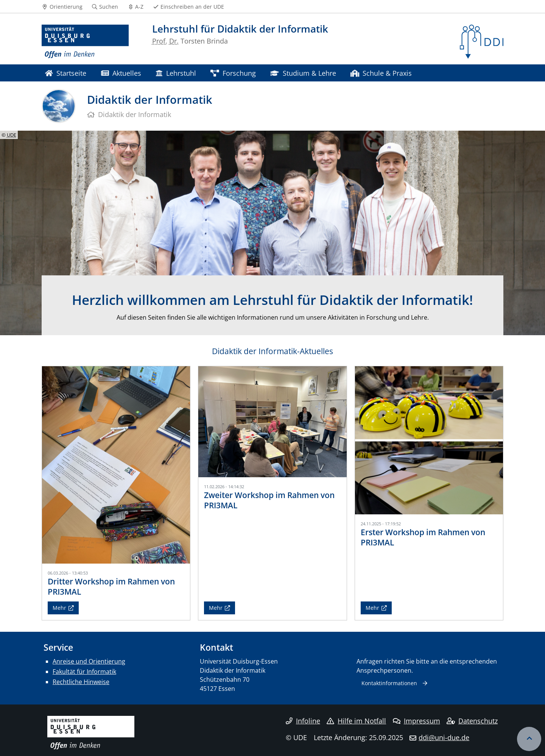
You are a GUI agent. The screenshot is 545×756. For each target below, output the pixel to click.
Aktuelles (121, 73)
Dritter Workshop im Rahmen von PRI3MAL (111, 587)
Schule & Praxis (381, 73)
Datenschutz (472, 721)
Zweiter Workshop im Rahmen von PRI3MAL (269, 500)
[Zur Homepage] (85, 42)
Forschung (233, 73)
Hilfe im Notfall (356, 721)
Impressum (417, 721)
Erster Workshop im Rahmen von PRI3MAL (423, 537)
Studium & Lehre (303, 73)
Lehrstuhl (176, 73)
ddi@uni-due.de (444, 737)
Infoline (303, 721)
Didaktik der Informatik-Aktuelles (272, 351)
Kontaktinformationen (389, 683)
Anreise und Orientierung (89, 661)
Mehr (59, 608)
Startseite (66, 73)
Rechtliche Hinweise (81, 682)
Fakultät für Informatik (84, 672)
